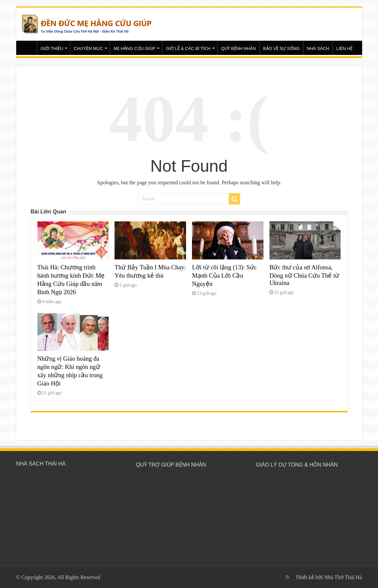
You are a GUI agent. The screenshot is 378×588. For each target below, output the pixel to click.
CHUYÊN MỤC (89, 48)
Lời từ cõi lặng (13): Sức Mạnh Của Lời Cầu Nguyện (224, 275)
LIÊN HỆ (344, 48)
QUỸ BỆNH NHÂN (238, 48)
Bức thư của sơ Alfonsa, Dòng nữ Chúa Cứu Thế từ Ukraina (304, 275)
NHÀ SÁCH (318, 48)
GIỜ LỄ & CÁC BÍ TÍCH (188, 48)
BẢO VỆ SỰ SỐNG (281, 48)
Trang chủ (28, 48)
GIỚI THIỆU (52, 48)
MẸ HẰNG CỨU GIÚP (134, 48)
